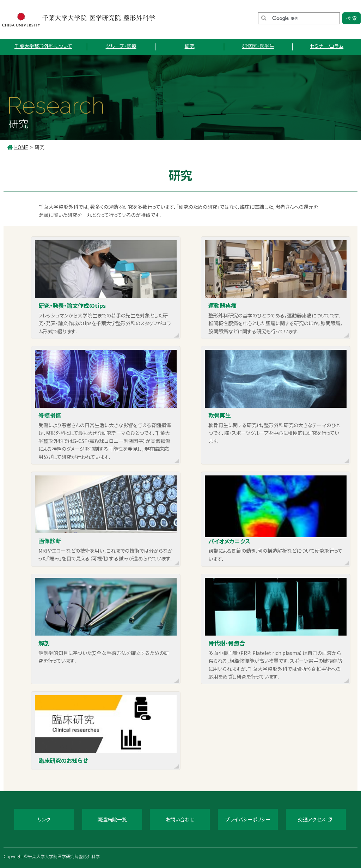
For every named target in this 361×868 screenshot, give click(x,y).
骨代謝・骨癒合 (227, 643)
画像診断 (50, 541)
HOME (21, 147)
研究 (190, 46)
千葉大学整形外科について (43, 46)
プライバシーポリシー (248, 819)
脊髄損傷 (50, 415)
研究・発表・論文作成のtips (72, 305)
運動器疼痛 (222, 305)
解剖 (44, 643)
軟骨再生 (220, 415)
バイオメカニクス (229, 541)
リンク (44, 819)
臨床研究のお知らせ (63, 760)
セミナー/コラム (327, 46)
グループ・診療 (121, 46)
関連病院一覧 (112, 819)
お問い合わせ (180, 819)
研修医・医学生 (258, 46)
